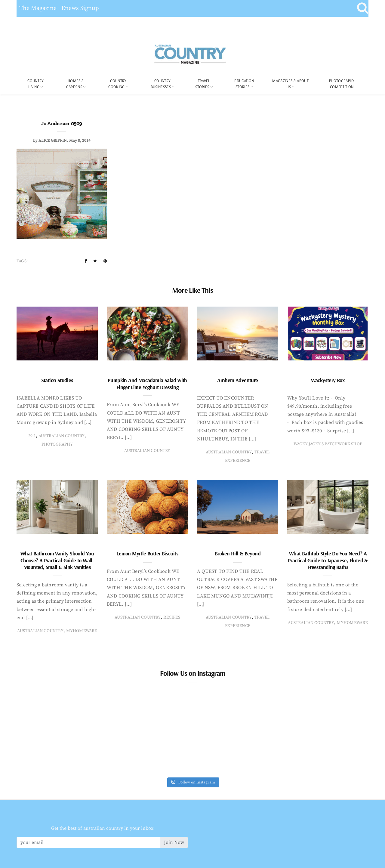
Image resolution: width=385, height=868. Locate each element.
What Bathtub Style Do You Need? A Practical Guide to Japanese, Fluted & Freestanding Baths (328, 560)
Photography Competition (342, 84)
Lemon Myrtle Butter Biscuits (147, 553)
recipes (172, 617)
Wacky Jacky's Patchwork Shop (328, 444)
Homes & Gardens (75, 84)
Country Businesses (161, 84)
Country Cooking (117, 84)
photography (57, 444)
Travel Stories (203, 84)
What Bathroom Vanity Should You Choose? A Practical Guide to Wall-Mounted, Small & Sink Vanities (57, 560)
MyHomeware (82, 631)
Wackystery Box (328, 380)
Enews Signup (80, 8)
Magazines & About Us (290, 84)
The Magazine (38, 8)
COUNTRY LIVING (35, 84)
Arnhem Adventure (237, 380)
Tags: (22, 261)
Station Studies (57, 380)
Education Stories (244, 84)
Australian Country (62, 436)
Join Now (174, 842)
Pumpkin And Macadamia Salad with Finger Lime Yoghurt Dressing (147, 384)
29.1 (32, 436)
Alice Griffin (53, 141)
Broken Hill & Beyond (238, 553)
